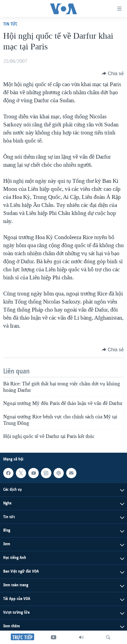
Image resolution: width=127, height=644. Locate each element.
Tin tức (10, 24)
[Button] (113, 74)
